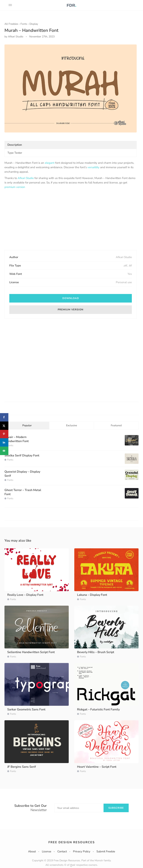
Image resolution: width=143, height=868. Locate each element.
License (47, 851)
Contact (62, 851)
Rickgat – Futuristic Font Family (98, 709)
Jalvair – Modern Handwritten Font (17, 439)
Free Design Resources (72, 842)
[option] (71, 88)
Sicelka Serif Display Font (22, 455)
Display (34, 24)
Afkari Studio (26, 178)
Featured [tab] (116, 425)
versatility (93, 167)
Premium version (71, 310)
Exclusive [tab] (72, 425)
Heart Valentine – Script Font (97, 767)
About (32, 851)
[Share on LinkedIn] (4, 442)
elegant (50, 163)
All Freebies (11, 24)
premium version (15, 187)
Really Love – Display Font (25, 595)
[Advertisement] (71, 220)
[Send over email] (4, 451)
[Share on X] (4, 426)
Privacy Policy (82, 851)
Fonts (24, 24)
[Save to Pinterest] (4, 434)
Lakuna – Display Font (92, 595)
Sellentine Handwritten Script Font (31, 652)
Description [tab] (15, 145)
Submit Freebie (106, 851)
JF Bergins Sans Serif (22, 767)
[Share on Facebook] (4, 417)
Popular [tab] (27, 425)
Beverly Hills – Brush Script (96, 652)
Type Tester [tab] (15, 153)
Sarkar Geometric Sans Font (26, 709)
